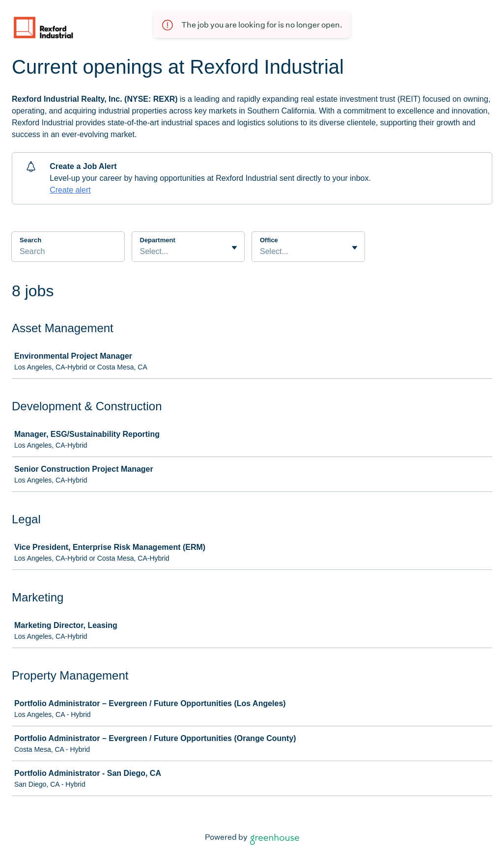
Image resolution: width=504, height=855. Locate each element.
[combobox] (141, 252)
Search (30, 240)
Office (269, 240)
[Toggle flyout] (234, 248)
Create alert (70, 190)
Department (158, 240)
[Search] (68, 253)
